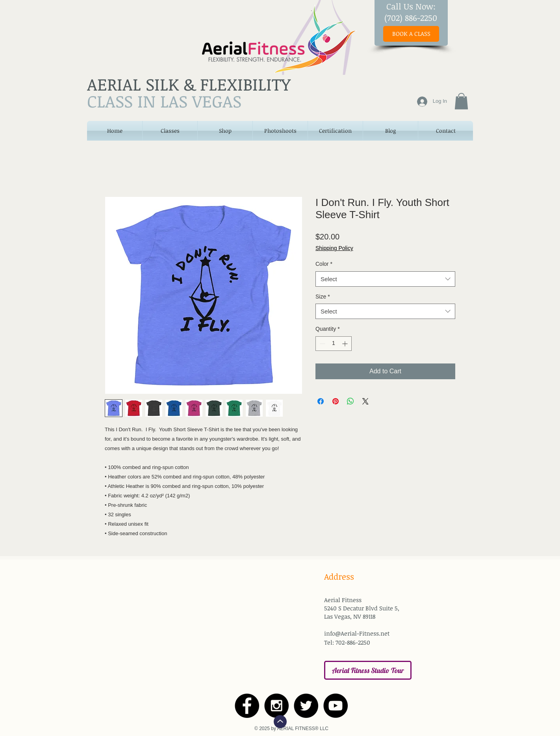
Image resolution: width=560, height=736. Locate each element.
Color (324, 264)
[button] (461, 101)
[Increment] (346, 344)
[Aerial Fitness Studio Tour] (368, 670)
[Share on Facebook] (321, 401)
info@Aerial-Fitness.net (357, 633)
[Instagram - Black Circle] (276, 706)
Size (323, 297)
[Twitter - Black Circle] (306, 706)
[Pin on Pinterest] (336, 401)
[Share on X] (365, 401)
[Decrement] (322, 344)
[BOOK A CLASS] (411, 34)
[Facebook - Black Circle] (247, 706)
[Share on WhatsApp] (350, 401)
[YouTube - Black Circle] (336, 706)
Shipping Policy (334, 248)
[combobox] (385, 279)
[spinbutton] (334, 344)
